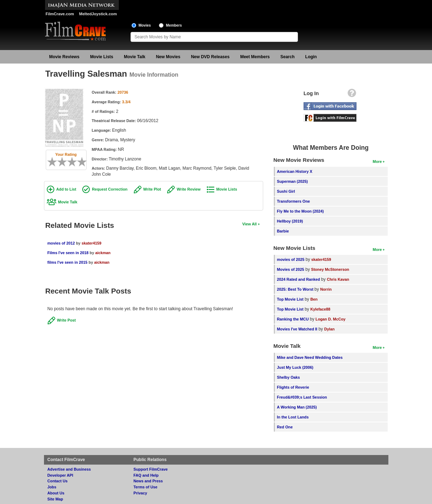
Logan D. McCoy (331, 319)
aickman (103, 253)
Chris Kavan (338, 279)
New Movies (168, 57)
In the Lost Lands (293, 417)
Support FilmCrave (151, 469)
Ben (314, 299)
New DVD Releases (210, 57)
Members (174, 25)
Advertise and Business (69, 469)
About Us (56, 493)
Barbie (283, 231)
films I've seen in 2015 (68, 262)
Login (311, 57)
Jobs (52, 487)
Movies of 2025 (291, 269)
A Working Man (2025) (297, 407)
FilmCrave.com (60, 14)
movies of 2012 (61, 243)
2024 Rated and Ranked (298, 279)
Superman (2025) (292, 181)
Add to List (66, 189)
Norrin (326, 289)
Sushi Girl (286, 191)
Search (288, 57)
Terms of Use (145, 487)
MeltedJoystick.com (98, 14)
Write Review (189, 189)
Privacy (140, 493)
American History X (295, 171)
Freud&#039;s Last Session (302, 397)
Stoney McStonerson (330, 269)
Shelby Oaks (289, 377)
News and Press (148, 481)
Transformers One (293, 201)
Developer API (60, 475)
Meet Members (255, 57)
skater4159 (92, 243)
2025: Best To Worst (296, 289)
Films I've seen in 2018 (68, 253)
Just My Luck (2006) (295, 367)
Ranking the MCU (293, 319)
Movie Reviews (64, 57)
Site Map (55, 499)
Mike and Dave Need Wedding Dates (310, 357)
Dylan (329, 329)
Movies (145, 25)
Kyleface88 (320, 309)
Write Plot (152, 189)
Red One (285, 427)
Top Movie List (290, 299)
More (377, 161)
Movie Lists (102, 57)
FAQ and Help (146, 475)
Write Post (67, 320)
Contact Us (58, 481)
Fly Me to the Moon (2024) (300, 211)
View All (250, 224)
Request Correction (110, 189)
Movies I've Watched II (297, 329)
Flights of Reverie (293, 387)
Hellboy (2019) (290, 221)
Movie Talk (134, 57)
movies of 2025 (291, 259)
